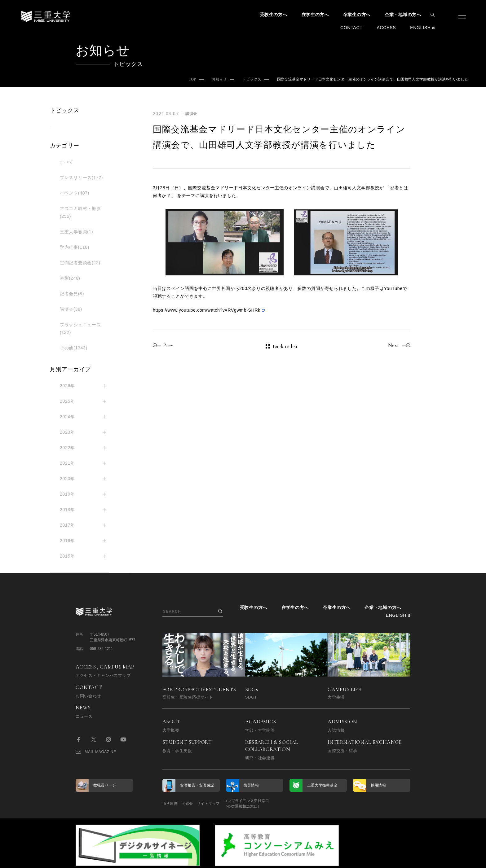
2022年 (67, 448)
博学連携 (170, 804)
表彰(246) (70, 278)
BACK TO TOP (391, 860)
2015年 (67, 556)
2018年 (67, 510)
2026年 (67, 386)
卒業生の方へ (357, 15)
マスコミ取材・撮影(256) (80, 212)
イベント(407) (75, 193)
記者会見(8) (72, 294)
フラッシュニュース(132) (80, 329)
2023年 (67, 432)
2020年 (67, 479)
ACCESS (386, 28)
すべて (67, 162)
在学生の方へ (315, 15)
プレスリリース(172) (81, 178)
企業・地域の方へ (403, 15)
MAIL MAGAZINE (96, 752)
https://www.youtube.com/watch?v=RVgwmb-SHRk (207, 310)
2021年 (67, 463)
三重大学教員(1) (76, 232)
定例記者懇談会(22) (80, 263)
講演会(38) (71, 309)
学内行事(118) (75, 247)
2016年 (67, 541)
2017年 (67, 525)
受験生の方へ (273, 15)
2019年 (67, 494)
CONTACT (351, 28)
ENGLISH (420, 28)
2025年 (67, 401)
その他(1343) (74, 348)
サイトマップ (225, 804)
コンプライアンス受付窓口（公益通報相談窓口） (272, 804)
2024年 (67, 417)
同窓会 (196, 804)
